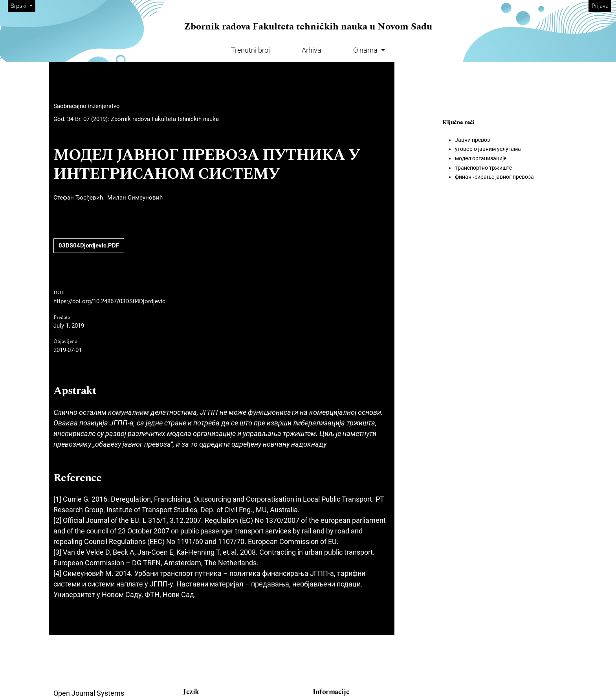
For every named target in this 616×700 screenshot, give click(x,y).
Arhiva (312, 50)
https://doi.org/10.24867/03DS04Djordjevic (109, 301)
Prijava (600, 6)
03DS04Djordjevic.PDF (89, 246)
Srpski (23, 5)
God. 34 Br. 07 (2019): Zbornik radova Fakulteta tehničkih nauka (136, 119)
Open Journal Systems (89, 693)
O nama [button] (366, 50)
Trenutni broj (250, 50)
